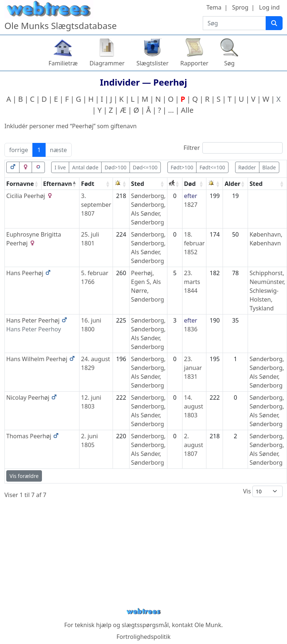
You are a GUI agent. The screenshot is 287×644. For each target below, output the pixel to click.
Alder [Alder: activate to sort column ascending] (232, 184)
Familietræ (63, 63)
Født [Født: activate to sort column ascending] (88, 184)
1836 (191, 329)
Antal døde (85, 167)
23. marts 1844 (192, 282)
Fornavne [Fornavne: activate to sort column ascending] (20, 184)
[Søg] (274, 23)
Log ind (269, 7)
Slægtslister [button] (153, 63)
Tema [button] (214, 7)
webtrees (143, 611)
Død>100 (115, 167)
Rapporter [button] (194, 63)
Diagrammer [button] (107, 63)
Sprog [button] (240, 7)
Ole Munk (208, 625)
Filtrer (233, 148)
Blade (269, 167)
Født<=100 (212, 167)
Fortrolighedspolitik (143, 637)
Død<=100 (145, 167)
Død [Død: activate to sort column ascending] (190, 184)
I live (60, 167)
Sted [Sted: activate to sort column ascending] (137, 184)
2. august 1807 (194, 445)
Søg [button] (229, 63)
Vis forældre (24, 476)
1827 (191, 205)
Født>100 (182, 167)
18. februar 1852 (194, 243)
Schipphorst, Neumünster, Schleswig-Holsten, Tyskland (267, 291)
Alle (187, 110)
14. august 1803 (194, 406)
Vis (263, 491)
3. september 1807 (96, 205)
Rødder (247, 167)
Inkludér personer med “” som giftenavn (70, 126)
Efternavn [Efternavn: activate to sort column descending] (57, 184)
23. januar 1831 (193, 368)
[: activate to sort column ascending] (121, 184)
